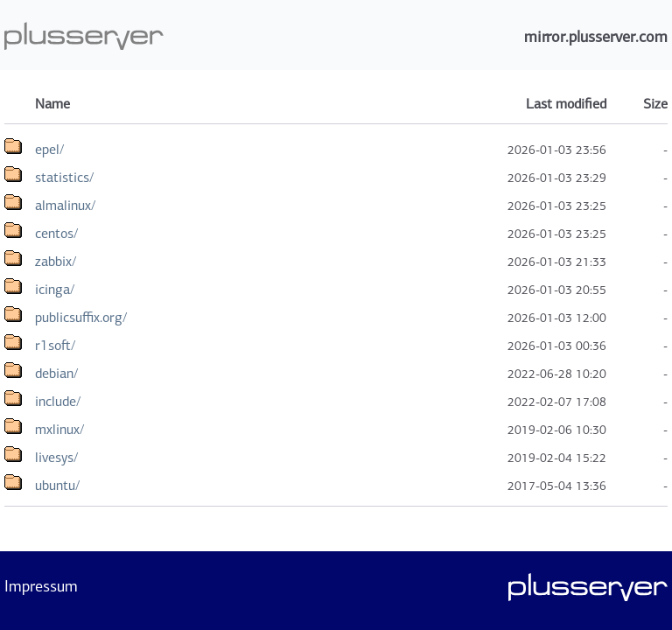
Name (52, 104)
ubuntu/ (57, 485)
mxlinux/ (59, 429)
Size (655, 104)
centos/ (56, 233)
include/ (58, 401)
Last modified (566, 104)
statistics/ (64, 177)
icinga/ (55, 289)
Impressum (41, 586)
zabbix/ (56, 261)
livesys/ (56, 457)
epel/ (49, 149)
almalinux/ (65, 205)
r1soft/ (55, 345)
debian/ (56, 373)
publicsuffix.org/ (81, 317)
